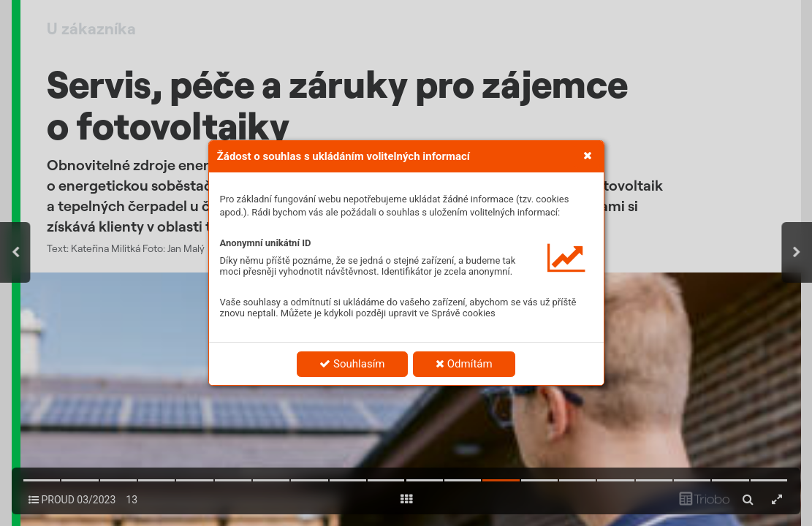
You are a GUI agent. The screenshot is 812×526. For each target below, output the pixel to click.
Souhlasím (352, 364)
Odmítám (464, 364)
